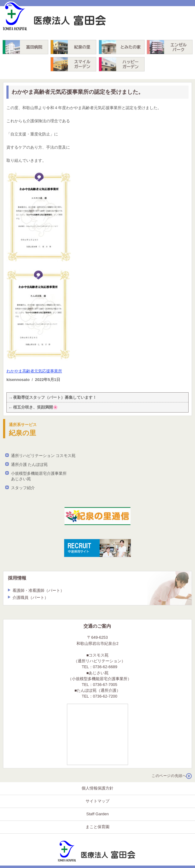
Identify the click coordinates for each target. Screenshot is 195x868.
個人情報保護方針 (97, 788)
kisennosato (18, 380)
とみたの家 (122, 48)
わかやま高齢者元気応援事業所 (34, 371)
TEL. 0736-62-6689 (187, 13)
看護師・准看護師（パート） (38, 590)
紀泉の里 (73, 48)
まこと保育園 (97, 827)
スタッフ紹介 (23, 488)
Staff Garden (97, 814)
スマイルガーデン (73, 65)
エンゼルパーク (170, 48)
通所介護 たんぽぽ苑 (29, 464)
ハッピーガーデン (122, 65)
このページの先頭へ (169, 776)
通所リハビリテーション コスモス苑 (43, 456)
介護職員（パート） (30, 598)
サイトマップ (97, 801)
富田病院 (25, 48)
